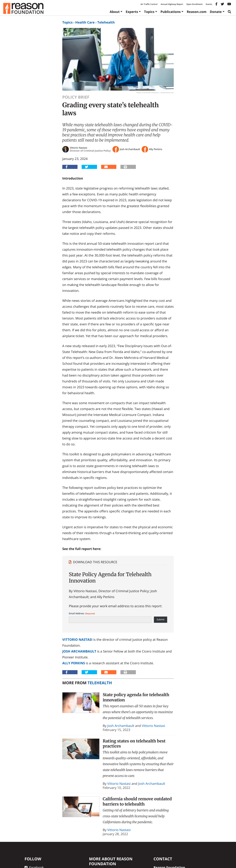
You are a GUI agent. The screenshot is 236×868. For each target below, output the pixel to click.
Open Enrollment (194, 4)
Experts (132, 12)
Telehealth (106, 22)
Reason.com (197, 12)
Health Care (85, 22)
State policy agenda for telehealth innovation (136, 697)
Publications (171, 12)
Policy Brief (76, 97)
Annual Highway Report (172, 4)
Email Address (82, 614)
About (115, 12)
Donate (216, 12)
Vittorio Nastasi (77, 640)
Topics (149, 12)
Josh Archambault (79, 651)
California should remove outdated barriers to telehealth (137, 801)
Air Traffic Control (149, 4)
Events (209, 4)
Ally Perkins (74, 663)
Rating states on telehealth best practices (134, 743)
